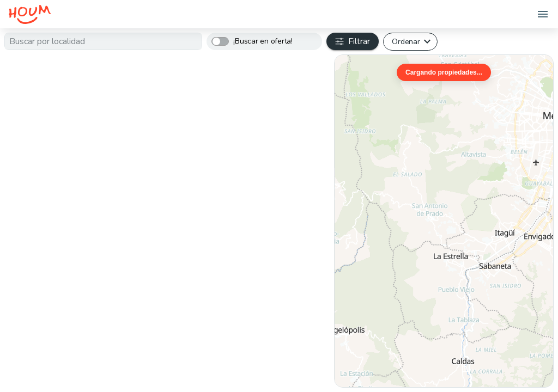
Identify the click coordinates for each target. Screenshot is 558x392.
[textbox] (103, 41)
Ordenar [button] (406, 41)
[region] (444, 221)
